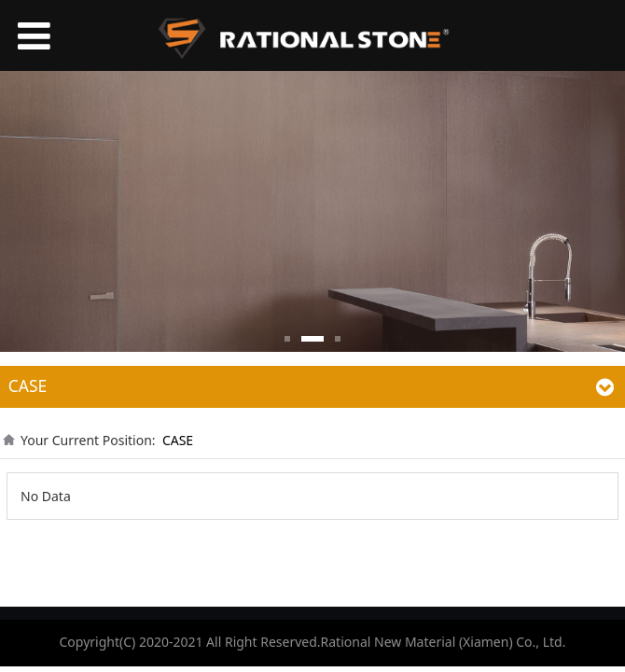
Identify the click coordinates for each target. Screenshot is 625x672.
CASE (178, 440)
